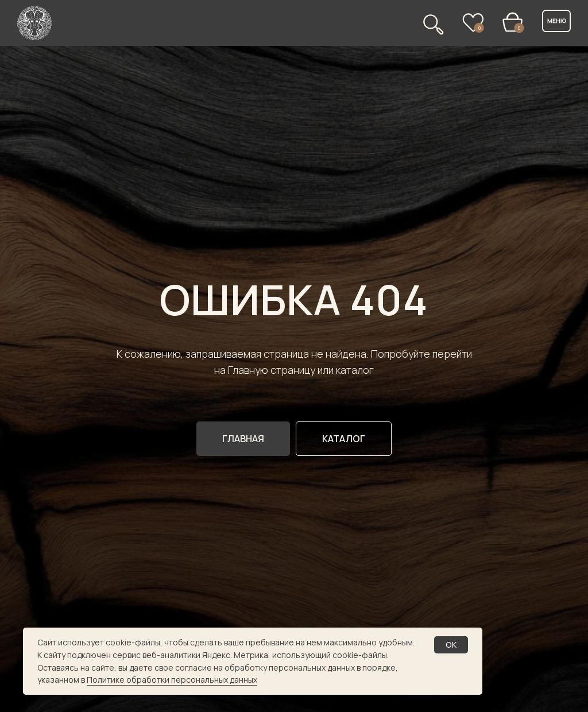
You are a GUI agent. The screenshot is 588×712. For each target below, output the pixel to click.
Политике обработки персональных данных (172, 680)
